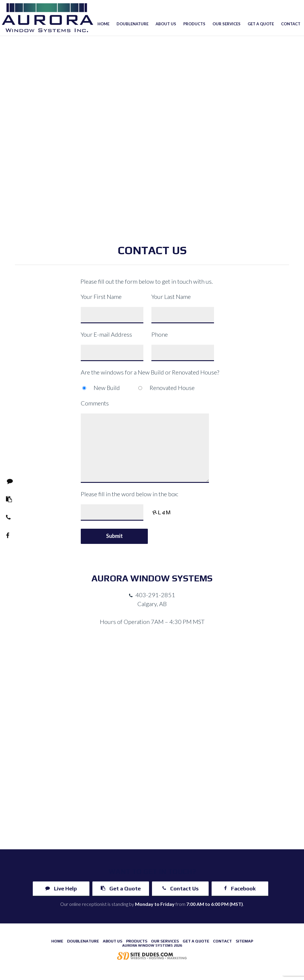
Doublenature (132, 24)
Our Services (227, 24)
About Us (166, 24)
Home (103, 24)
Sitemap (244, 941)
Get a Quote (261, 24)
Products (194, 24)
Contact (291, 24)
